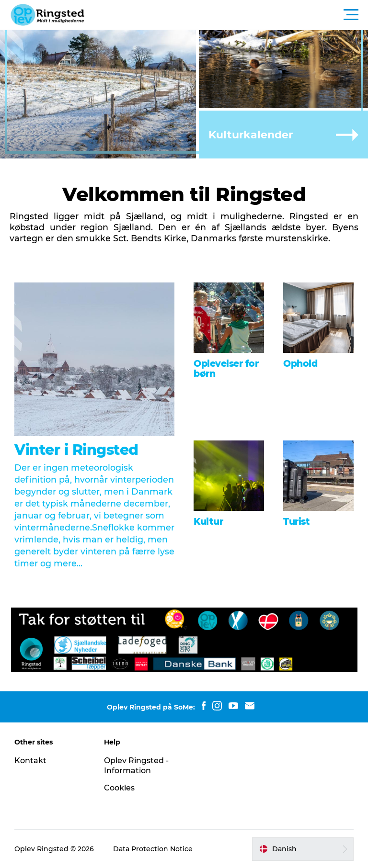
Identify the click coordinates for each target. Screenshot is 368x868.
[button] (227, 15)
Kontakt (30, 761)
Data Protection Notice (153, 849)
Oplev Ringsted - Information (136, 766)
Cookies (119, 788)
